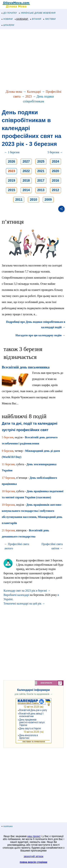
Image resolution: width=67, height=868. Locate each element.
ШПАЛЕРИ (8, 25)
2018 (26, 181)
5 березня (8, 437)
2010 (33, 200)
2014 (26, 190)
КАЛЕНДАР (22, 19)
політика (7, 826)
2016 (56, 181)
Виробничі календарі (16, 595)
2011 (19, 200)
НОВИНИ (7, 19)
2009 (48, 200)
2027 (26, 161)
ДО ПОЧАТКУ (9, 13)
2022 (26, 171)
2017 (41, 181)
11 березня (8, 464)
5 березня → (55, 152)
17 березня (8, 478)
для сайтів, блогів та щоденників (33, 694)
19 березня (8, 505)
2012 (56, 190)
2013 (41, 190)
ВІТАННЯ (36, 19)
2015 (11, 190)
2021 (41, 171)
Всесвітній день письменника (26, 367)
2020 (56, 171)
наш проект (34, 836)
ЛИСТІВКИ (49, 19)
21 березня (8, 530)
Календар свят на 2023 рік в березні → (27, 591)
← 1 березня (12, 152)
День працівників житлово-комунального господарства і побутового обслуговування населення (32, 511)
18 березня (8, 491)
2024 (56, 161)
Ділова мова (14, 92)
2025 (41, 161)
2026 (11, 161)
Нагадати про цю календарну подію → (40, 335)
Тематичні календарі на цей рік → (24, 603)
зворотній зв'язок (34, 856)
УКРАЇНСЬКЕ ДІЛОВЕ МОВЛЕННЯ (37, 13)
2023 (28, 96)
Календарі (34, 92)
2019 (11, 181)
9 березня (8, 451)
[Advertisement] (33, 60)
